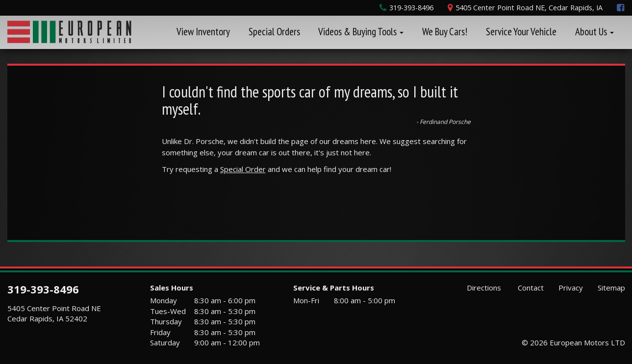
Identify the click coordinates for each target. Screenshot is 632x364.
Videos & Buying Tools (361, 32)
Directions (483, 288)
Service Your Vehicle (521, 32)
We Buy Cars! (445, 32)
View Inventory (203, 32)
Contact (530, 288)
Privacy (571, 288)
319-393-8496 (43, 289)
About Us (594, 32)
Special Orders (274, 32)
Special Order (243, 169)
